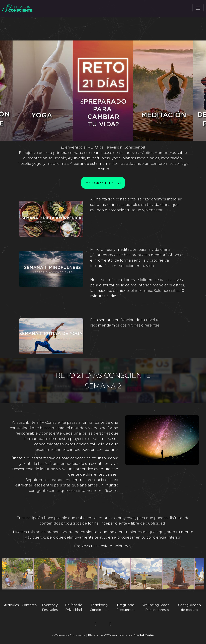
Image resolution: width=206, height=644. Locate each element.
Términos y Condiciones (99, 607)
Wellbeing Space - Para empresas (157, 607)
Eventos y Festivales (50, 607)
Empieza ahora (103, 183)
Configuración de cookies (189, 607)
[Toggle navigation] (198, 8)
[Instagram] (96, 625)
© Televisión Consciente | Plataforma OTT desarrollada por (103, 635)
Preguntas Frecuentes (126, 607)
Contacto (29, 605)
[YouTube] (110, 625)
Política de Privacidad (74, 607)
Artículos (11, 605)
